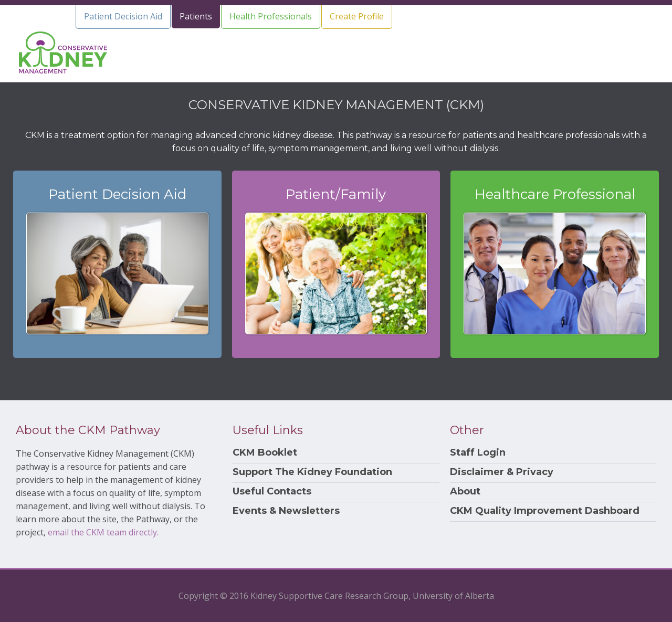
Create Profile (357, 16)
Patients (196, 16)
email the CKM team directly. (103, 532)
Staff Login (478, 453)
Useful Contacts (272, 492)
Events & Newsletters (286, 511)
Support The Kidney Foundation (312, 472)
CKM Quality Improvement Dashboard (545, 511)
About (465, 492)
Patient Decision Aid (123, 16)
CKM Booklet (265, 453)
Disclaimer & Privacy (502, 472)
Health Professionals (271, 16)
